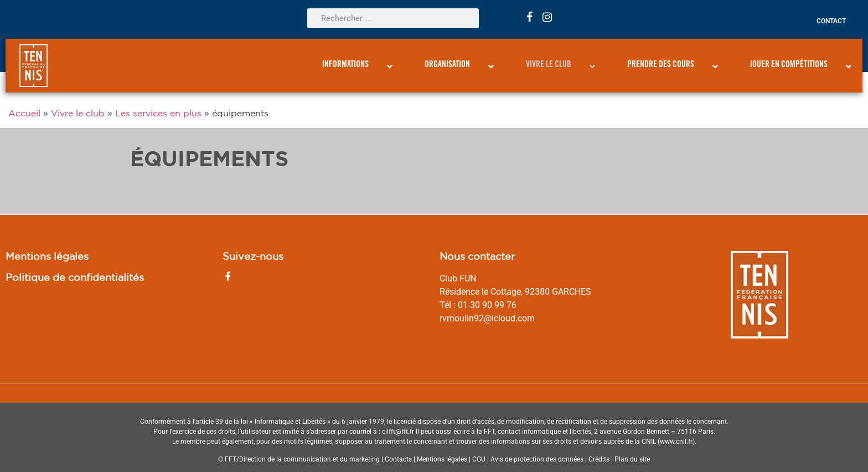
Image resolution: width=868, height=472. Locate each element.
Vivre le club (78, 113)
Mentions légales (47, 256)
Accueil (24, 113)
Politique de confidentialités (75, 277)
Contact (831, 21)
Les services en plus (158, 113)
